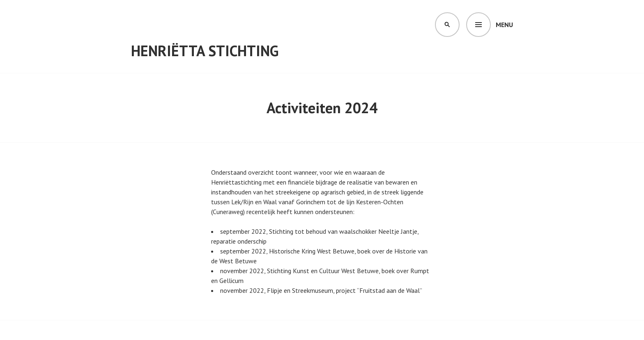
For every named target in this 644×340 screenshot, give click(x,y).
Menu (504, 25)
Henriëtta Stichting (205, 51)
